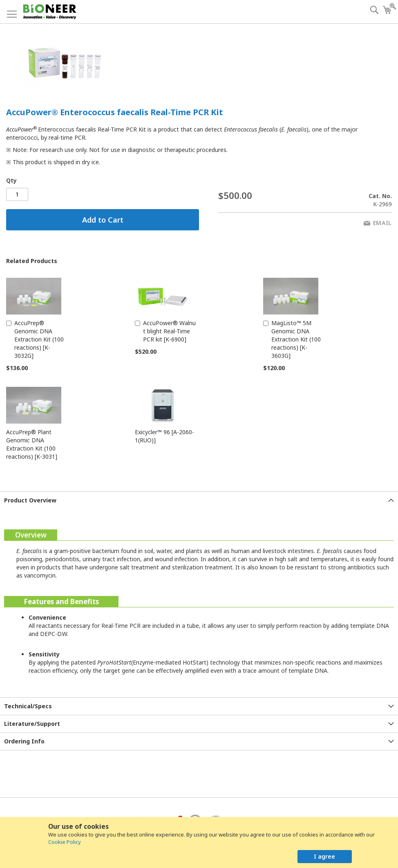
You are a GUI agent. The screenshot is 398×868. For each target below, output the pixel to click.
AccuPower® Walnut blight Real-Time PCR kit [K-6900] (169, 331)
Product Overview (30, 500)
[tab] (199, 500)
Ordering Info (24, 741)
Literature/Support (32, 724)
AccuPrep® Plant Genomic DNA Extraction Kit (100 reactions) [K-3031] (32, 444)
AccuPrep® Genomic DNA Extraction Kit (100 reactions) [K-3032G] (39, 339)
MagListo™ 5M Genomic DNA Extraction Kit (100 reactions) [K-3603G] (296, 339)
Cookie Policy (65, 842)
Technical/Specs (28, 706)
